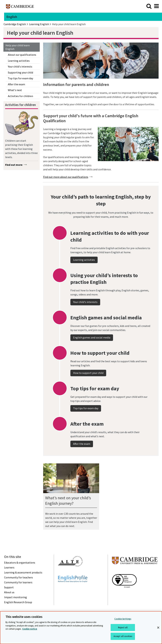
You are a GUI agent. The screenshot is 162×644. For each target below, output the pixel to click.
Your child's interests (20, 66)
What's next (15, 90)
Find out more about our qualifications (66, 177)
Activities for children (20, 96)
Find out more (14, 165)
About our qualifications (22, 55)
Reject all (123, 628)
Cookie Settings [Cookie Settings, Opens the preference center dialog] (123, 619)
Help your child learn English (18, 47)
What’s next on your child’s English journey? (68, 501)
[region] (81, 628)
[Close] (158, 628)
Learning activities (19, 61)
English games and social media (92, 349)
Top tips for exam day (20, 78)
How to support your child (88, 385)
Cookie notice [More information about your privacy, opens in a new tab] (30, 629)
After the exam (16, 84)
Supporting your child (20, 72)
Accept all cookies (123, 636)
